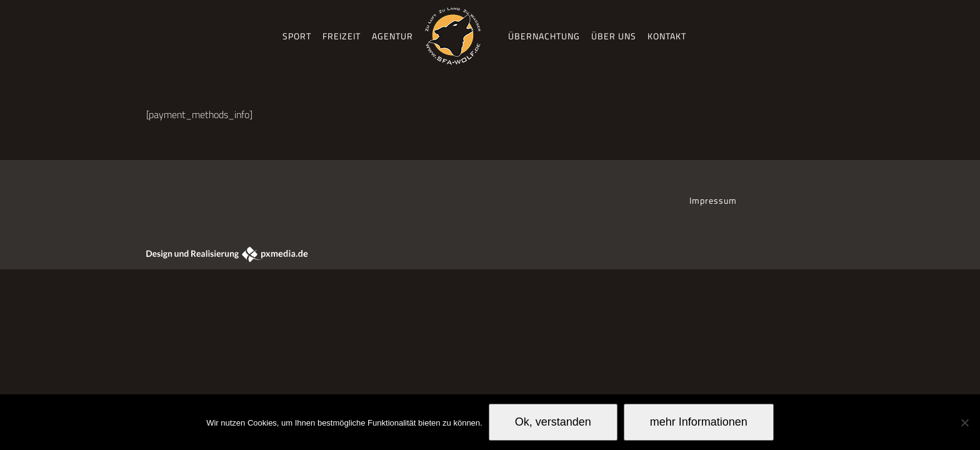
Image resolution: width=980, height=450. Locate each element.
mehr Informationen (699, 422)
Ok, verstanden (553, 422)
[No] (964, 422)
